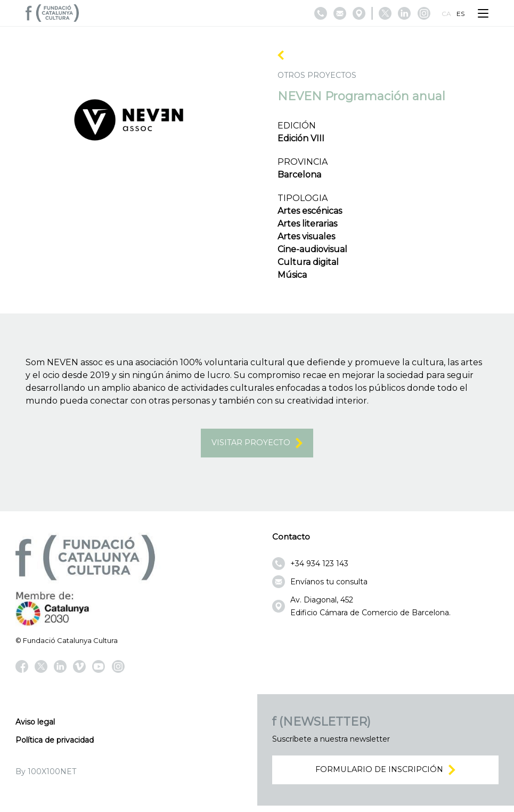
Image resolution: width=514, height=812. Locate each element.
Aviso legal (35, 725)
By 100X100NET (46, 774)
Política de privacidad (55, 743)
